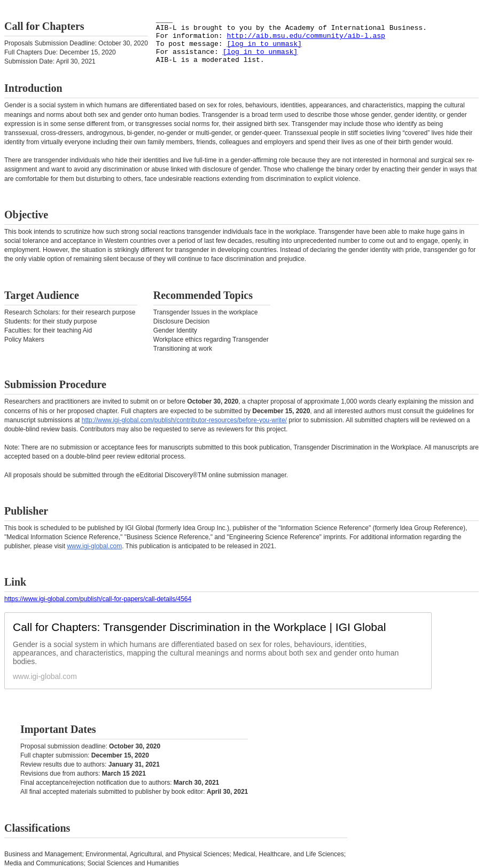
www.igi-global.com (94, 546)
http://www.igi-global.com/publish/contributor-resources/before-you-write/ (184, 420)
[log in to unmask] (264, 44)
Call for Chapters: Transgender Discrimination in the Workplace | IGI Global (199, 627)
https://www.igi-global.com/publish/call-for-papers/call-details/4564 (98, 599)
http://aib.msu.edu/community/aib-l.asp (306, 36)
